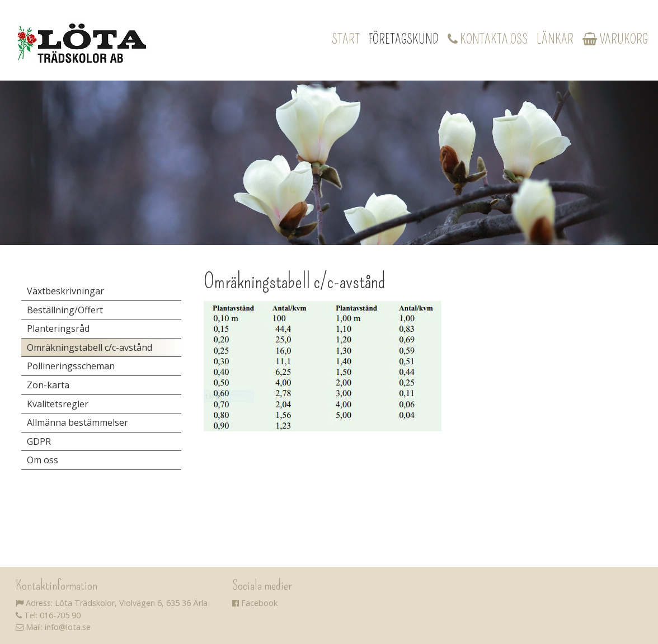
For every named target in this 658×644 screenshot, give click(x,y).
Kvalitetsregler (58, 404)
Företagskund (404, 39)
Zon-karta (48, 385)
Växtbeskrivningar (65, 291)
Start (346, 39)
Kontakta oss (488, 39)
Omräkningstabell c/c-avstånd (90, 347)
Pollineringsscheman (71, 366)
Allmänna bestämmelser (77, 422)
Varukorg (615, 39)
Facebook (255, 603)
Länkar (555, 39)
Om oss (43, 460)
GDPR (39, 441)
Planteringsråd (58, 328)
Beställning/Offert (65, 310)
